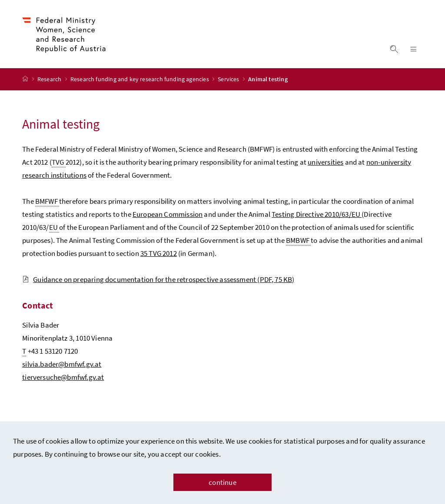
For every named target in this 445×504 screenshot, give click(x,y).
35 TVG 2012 (159, 254)
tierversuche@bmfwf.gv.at (63, 378)
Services (229, 80)
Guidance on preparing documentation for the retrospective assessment (158, 280)
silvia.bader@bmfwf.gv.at (62, 365)
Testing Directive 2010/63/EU (317, 215)
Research (50, 80)
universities (325, 163)
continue (222, 482)
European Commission (168, 215)
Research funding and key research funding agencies (140, 80)
